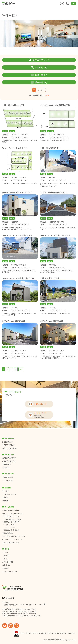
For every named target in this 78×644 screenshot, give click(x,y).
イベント (5, 559)
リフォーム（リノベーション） (13, 539)
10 (16, 369)
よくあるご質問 (7, 562)
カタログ (5, 568)
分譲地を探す (7, 464)
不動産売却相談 (7, 477)
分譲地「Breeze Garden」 (11, 510)
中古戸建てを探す (8, 445)
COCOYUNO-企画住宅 (11, 522)
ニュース (5, 552)
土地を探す (6, 467)
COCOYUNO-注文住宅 (11, 517)
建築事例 (5, 501)
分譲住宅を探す (7, 442)
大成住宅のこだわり (9, 494)
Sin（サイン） (10, 525)
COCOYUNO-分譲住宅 (11, 530)
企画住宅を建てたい (9, 461)
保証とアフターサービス (11, 543)
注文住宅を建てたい (9, 458)
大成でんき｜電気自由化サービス (14, 536)
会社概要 (5, 491)
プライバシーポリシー (10, 571)
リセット (38, 90)
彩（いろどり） (11, 527)
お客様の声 (6, 565)
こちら (47, 95)
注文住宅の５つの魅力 (13, 519)
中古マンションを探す (10, 448)
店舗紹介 (5, 497)
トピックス (6, 556)
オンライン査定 (7, 480)
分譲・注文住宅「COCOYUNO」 (13, 514)
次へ (21, 369)
